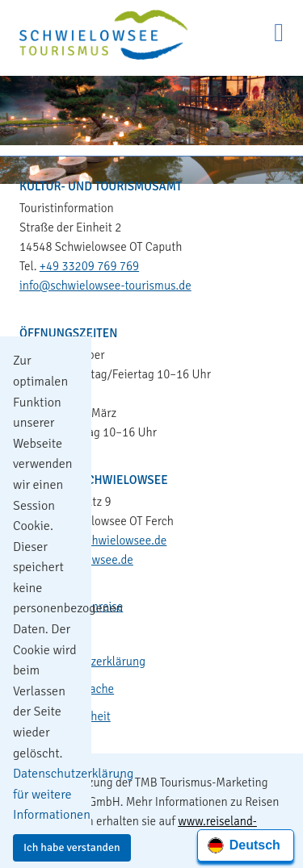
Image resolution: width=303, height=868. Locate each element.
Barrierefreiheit (72, 716)
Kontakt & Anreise (78, 607)
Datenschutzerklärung (89, 661)
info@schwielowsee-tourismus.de (105, 286)
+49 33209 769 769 (89, 266)
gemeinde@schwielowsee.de (93, 540)
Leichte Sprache (73, 689)
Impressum (60, 634)
